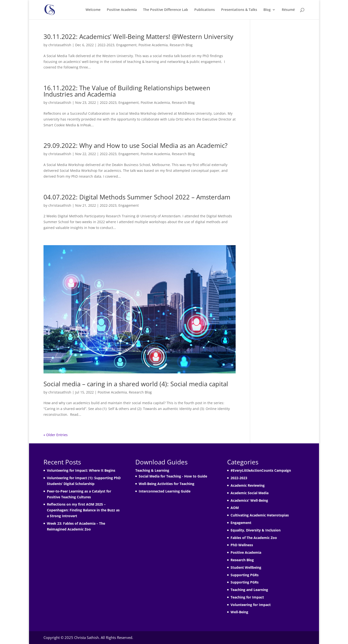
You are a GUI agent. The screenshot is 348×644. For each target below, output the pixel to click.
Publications (205, 10)
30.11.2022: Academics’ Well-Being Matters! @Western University (138, 37)
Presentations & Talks (239, 10)
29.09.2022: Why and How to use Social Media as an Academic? (135, 145)
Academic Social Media (250, 493)
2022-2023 (106, 45)
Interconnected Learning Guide (165, 491)
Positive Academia (122, 10)
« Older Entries (56, 435)
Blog (267, 10)
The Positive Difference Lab (166, 10)
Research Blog (181, 45)
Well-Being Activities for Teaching (167, 484)
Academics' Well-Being (249, 500)
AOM (235, 508)
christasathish (60, 45)
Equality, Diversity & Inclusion (256, 530)
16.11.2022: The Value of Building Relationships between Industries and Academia (127, 91)
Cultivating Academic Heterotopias (260, 515)
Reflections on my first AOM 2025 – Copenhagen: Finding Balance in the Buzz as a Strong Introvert (83, 510)
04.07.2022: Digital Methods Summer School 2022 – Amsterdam (137, 197)
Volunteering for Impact (251, 605)
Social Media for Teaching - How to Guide (173, 476)
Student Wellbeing (246, 567)
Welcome (93, 10)
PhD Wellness (242, 545)
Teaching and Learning (249, 590)
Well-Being (239, 612)
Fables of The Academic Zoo (254, 538)
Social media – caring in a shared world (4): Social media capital (136, 384)
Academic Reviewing (248, 485)
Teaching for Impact (247, 597)
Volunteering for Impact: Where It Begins (81, 470)
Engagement (126, 45)
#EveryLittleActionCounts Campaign (261, 470)
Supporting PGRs (245, 575)
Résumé (288, 10)
